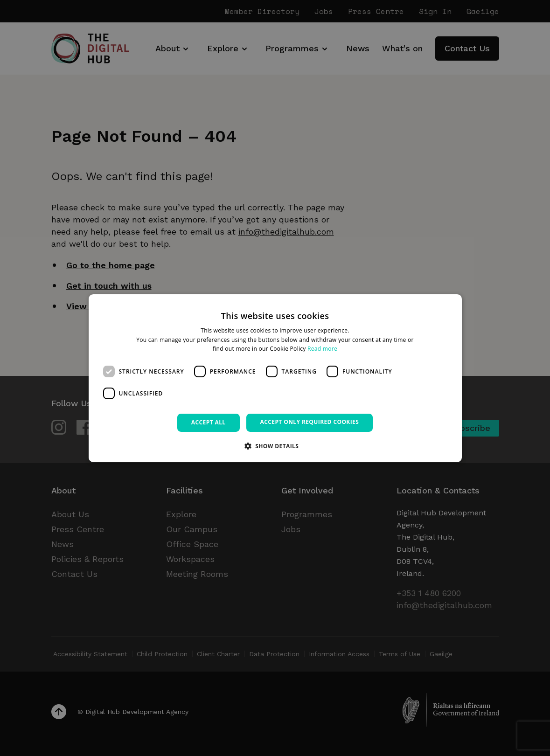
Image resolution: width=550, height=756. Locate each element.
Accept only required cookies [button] (310, 422)
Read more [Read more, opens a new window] (322, 349)
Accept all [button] (209, 422)
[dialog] (275, 378)
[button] (275, 446)
